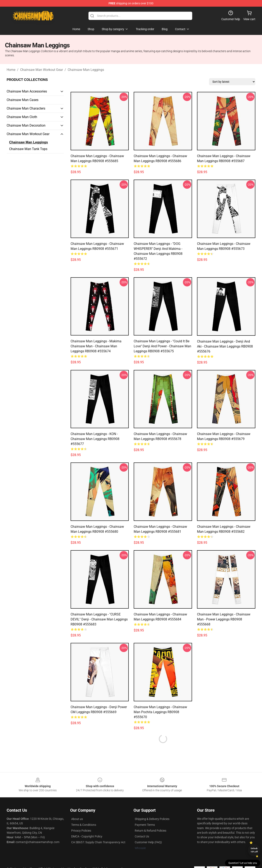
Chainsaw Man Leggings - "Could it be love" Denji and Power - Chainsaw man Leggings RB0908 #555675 (162, 346)
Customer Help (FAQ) (148, 842)
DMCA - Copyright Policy (87, 836)
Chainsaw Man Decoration (26, 125)
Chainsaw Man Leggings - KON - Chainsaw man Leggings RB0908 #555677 (95, 439)
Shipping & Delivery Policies (152, 819)
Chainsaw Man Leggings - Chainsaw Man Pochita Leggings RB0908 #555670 (160, 712)
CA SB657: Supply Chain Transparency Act (98, 842)
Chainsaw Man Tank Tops (28, 149)
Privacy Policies (81, 831)
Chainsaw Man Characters (26, 108)
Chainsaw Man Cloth (22, 117)
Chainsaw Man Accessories (27, 91)
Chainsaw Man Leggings (86, 70)
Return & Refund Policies (151, 831)
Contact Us (142, 836)
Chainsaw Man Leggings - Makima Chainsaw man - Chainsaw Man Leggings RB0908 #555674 (96, 346)
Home (11, 70)
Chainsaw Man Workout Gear (42, 70)
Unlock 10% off (254, 850)
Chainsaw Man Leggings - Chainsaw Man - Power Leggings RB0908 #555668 (224, 619)
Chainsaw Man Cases (23, 100)
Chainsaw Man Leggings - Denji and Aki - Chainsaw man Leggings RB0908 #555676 (225, 346)
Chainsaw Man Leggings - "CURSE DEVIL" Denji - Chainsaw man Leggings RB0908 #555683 (99, 619)
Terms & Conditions (84, 825)
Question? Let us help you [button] (243, 863)
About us (77, 819)
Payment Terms (145, 825)
